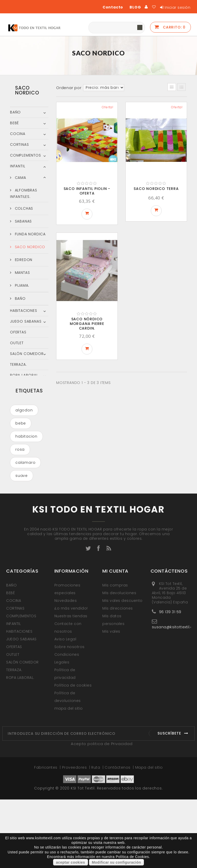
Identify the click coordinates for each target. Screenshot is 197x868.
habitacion (26, 442)
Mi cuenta (115, 639)
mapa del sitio (69, 777)
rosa (20, 455)
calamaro (25, 468)
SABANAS (23, 221)
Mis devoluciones (119, 661)
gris (19, 507)
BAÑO (15, 112)
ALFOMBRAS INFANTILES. (24, 193)
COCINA (18, 134)
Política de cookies (73, 754)
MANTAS (22, 273)
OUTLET (17, 343)
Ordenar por (69, 88)
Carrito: (174, 27)
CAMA (20, 178)
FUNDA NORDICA (30, 234)
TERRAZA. (18, 364)
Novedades (66, 669)
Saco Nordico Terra (156, 189)
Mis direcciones (118, 677)
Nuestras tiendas (71, 684)
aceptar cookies (70, 862)
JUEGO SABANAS (26, 321)
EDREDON (23, 260)
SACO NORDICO (29, 247)
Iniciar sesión (178, 7)
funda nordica (23, 541)
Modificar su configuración (116, 862)
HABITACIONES (24, 311)
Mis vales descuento (122, 669)
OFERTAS (18, 332)
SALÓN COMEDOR (27, 354)
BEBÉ (14, 123)
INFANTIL (18, 166)
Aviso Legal (65, 708)
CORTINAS (19, 144)
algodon (24, 416)
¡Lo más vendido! (71, 677)
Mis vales (111, 700)
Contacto (113, 7)
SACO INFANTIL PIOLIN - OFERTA (87, 191)
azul (19, 494)
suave (22, 481)
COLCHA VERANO (23, 523)
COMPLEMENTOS (26, 155)
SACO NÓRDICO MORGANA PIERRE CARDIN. (87, 324)
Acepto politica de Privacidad (102, 812)
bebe (21, 429)
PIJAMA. (21, 285)
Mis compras (115, 654)
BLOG (135, 7)
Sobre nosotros (70, 715)
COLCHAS (23, 208)
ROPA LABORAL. (24, 375)
